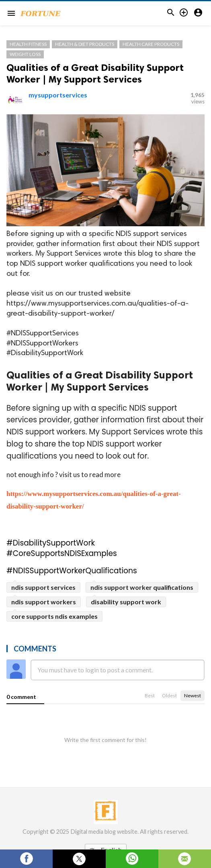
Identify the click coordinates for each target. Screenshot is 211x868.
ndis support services (43, 587)
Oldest (169, 695)
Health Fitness (28, 44)
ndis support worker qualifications (142, 587)
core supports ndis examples (54, 616)
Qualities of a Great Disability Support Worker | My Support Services (95, 73)
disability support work (126, 602)
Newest (193, 695)
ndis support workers (44, 602)
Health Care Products (151, 44)
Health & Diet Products (85, 44)
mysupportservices (58, 95)
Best (150, 695)
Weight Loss (25, 54)
